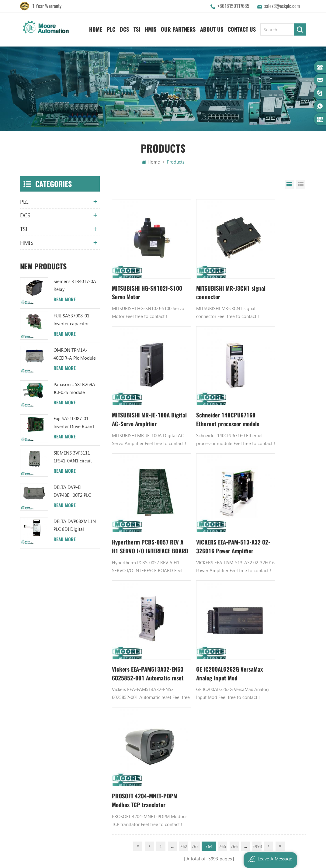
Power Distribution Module (259, 687)
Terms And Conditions (128, 656)
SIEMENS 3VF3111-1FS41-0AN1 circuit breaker (73, 458)
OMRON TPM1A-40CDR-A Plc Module (75, 354)
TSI (137, 28)
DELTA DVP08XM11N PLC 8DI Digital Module (75, 526)
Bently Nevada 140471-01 (258, 656)
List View (301, 185)
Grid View (289, 185)
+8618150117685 (233, 6)
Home (96, 28)
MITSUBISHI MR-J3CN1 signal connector (206, 275)
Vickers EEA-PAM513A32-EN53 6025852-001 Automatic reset (135, 492)
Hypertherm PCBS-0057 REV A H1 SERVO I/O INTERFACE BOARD (207, 384)
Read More (65, 300)
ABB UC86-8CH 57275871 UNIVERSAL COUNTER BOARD (193, 625)
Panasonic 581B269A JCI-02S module (74, 389)
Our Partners (178, 28)
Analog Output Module (255, 697)
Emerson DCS (245, 625)
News (111, 625)
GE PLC (239, 604)
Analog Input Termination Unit (262, 666)
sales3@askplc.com (282, 6)
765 (223, 538)
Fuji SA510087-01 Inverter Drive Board (74, 423)
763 (195, 538)
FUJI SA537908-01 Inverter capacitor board (71, 321)
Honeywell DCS (247, 615)
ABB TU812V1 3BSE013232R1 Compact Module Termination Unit (193, 666)
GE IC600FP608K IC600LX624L (261, 677)
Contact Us (242, 28)
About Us (212, 28)
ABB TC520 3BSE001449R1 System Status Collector (193, 687)
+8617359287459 (47, 668)
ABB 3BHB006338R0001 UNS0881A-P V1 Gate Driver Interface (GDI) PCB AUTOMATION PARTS (193, 697)
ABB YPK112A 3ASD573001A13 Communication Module (193, 604)
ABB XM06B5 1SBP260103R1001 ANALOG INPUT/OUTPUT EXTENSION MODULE (193, 646)
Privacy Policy (119, 687)
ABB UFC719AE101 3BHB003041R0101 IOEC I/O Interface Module (193, 635)
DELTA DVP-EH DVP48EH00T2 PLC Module (72, 492)
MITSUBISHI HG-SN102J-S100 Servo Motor (136, 275)
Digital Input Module (253, 635)
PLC (111, 28)
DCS (124, 28)
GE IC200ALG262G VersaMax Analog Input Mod (206, 492)
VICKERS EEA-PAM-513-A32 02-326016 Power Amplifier (272, 384)
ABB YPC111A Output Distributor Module (193, 656)
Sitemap (114, 666)
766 (234, 538)
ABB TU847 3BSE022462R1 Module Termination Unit (193, 615)
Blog (111, 646)
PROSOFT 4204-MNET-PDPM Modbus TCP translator (271, 492)
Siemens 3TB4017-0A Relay (75, 286)
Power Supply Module (254, 646)
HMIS (151, 28)
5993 (257, 538)
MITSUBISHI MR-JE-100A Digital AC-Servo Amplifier (270, 275)
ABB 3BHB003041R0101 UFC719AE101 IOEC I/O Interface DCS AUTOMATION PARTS (193, 677)
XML (110, 677)
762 (184, 538)
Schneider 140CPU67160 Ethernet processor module (141, 384)
